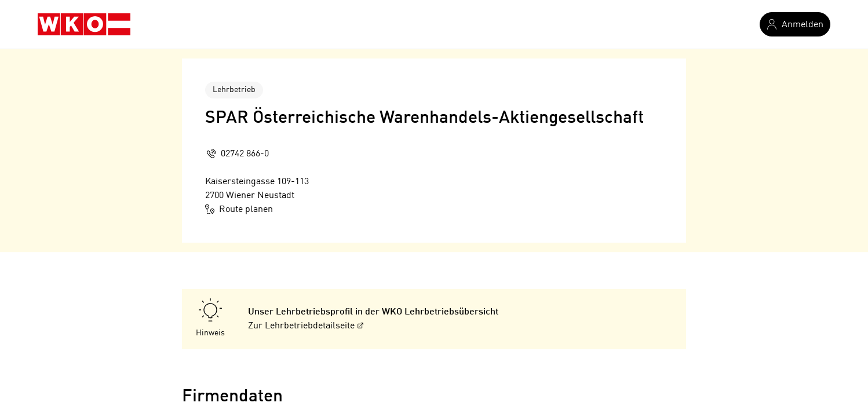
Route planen (239, 209)
